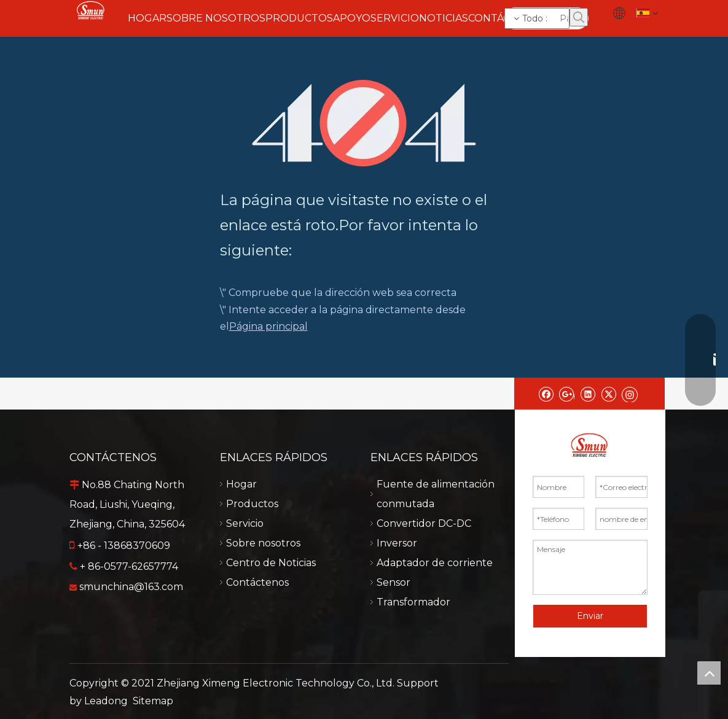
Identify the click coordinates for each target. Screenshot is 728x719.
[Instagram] (630, 394)
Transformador (413, 602)
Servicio (245, 523)
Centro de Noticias (271, 563)
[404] (364, 123)
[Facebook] (546, 394)
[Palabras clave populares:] (579, 17)
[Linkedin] (588, 394)
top (709, 673)
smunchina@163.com (131, 587)
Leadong (106, 701)
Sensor (393, 582)
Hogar (241, 484)
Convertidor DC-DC (424, 523)
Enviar (590, 616)
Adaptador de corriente (435, 563)
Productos (252, 504)
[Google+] (567, 394)
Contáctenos (257, 582)
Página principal (268, 326)
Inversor (397, 543)
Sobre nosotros (263, 543)
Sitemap (153, 701)
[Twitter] (609, 394)
